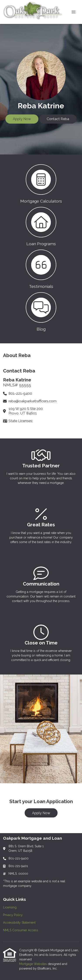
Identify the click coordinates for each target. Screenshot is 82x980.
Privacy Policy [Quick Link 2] (13, 915)
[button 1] (41, 183)
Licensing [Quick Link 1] (10, 907)
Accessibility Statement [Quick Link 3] (19, 923)
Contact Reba (58, 119)
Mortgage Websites (33, 964)
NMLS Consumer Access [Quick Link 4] (21, 930)
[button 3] (41, 269)
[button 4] (41, 311)
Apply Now (22, 119)
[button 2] (41, 226)
